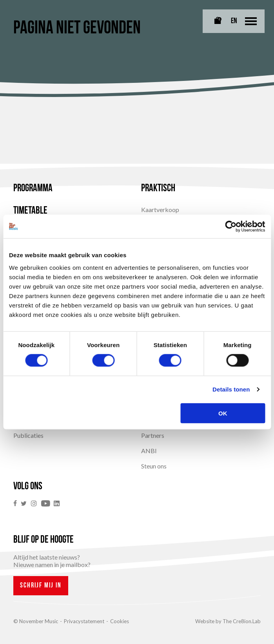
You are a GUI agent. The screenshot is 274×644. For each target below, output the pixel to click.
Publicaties (28, 435)
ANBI (149, 451)
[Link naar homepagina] (25, 12)
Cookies (120, 621)
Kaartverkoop (160, 209)
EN (234, 21)
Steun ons (154, 466)
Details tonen (231, 389)
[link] (17, 504)
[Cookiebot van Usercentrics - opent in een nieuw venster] (231, 227)
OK (223, 413)
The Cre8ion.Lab (242, 621)
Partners (153, 435)
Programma (33, 189)
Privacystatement (84, 621)
